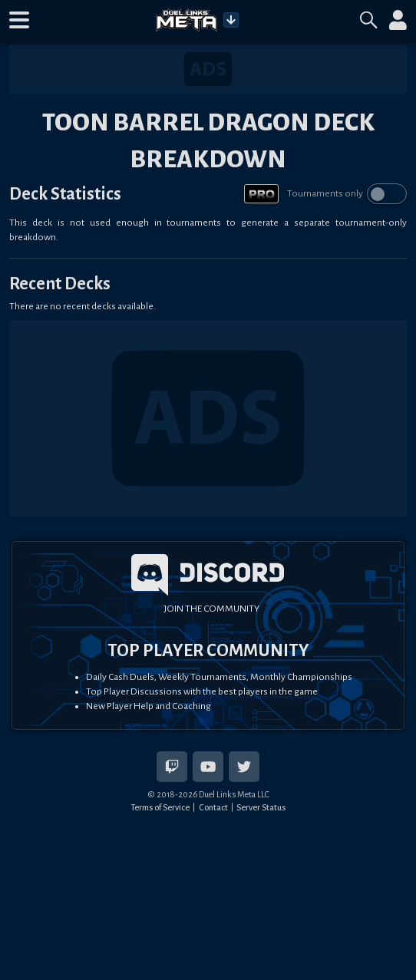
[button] (19, 20)
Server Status (261, 807)
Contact (213, 807)
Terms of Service (160, 807)
